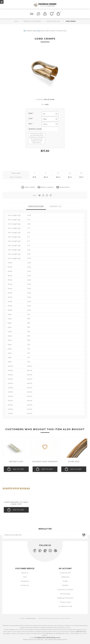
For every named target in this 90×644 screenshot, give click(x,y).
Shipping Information (65, 598)
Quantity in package (36, 129)
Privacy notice (65, 602)
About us (25, 573)
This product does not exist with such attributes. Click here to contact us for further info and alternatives (37, 138)
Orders (65, 581)
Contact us (25, 585)
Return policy (65, 594)
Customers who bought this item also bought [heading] (45, 429)
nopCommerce (31, 618)
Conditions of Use (65, 606)
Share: (35, 195)
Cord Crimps (45, 39)
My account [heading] (65, 569)
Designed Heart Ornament (45, 462)
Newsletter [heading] (45, 529)
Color (31, 118)
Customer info (65, 573)
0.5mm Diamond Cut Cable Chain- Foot (16, 503)
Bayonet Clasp (16, 462)
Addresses (65, 577)
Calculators (25, 581)
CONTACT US (80, 632)
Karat (31, 113)
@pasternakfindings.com (49, 637)
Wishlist (65, 585)
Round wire (74, 462)
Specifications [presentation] (36, 206)
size (30, 124)
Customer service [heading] (25, 569)
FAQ (25, 577)
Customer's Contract (65, 590)
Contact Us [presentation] (56, 206)
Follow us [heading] (45, 545)
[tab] (36, 206)
